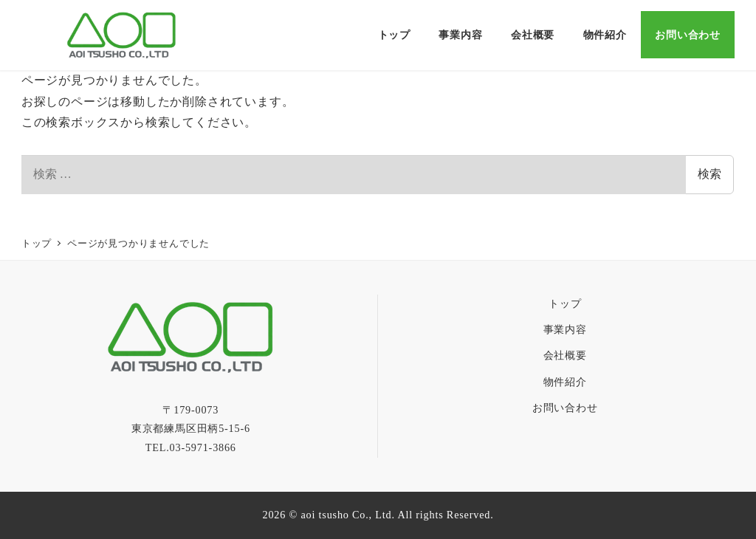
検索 (709, 174)
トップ (565, 303)
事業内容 (565, 329)
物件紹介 (565, 382)
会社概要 (565, 355)
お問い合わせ (565, 408)
